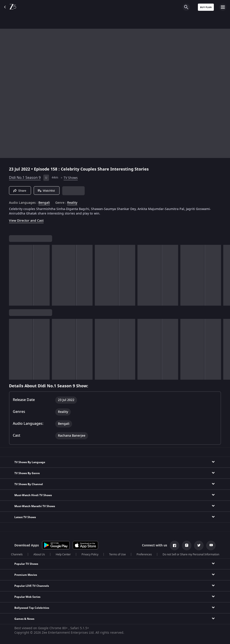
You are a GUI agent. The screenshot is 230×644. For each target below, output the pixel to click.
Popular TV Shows (26, 564)
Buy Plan (206, 7)
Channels (17, 554)
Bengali (44, 203)
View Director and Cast (26, 221)
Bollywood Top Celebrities (32, 608)
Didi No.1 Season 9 (25, 178)
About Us (39, 554)
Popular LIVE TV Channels (32, 586)
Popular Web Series (27, 597)
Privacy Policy (90, 554)
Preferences (144, 554)
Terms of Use (117, 554)
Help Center (63, 554)
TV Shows (71, 178)
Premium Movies (26, 575)
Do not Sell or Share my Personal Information (191, 554)
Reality (72, 203)
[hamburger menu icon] (223, 7)
